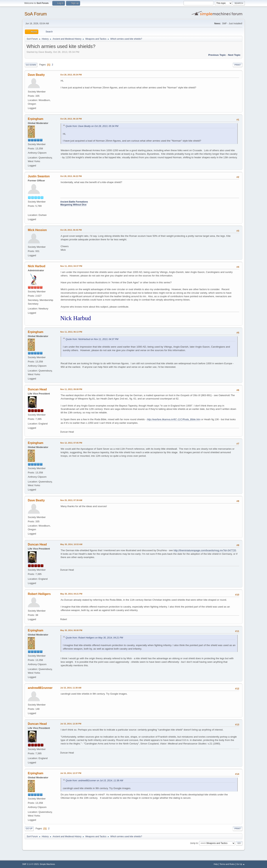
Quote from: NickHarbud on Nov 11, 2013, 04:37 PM (92, 339)
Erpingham (36, 119)
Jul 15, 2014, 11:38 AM (71, 688)
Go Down (31, 65)
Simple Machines (47, 864)
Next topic (234, 55)
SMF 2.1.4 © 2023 (30, 864)
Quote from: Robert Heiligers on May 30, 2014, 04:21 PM (94, 638)
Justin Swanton (39, 176)
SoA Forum (36, 14)
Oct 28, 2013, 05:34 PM (71, 75)
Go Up (29, 829)
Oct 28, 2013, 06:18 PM (71, 119)
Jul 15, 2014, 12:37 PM (71, 773)
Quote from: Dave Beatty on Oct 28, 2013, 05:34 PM (92, 126)
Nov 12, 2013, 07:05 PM (71, 443)
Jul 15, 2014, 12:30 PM (71, 724)
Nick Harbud (37, 266)
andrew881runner (40, 688)
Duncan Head (37, 389)
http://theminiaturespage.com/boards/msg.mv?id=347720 (205, 550)
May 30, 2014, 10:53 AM (71, 544)
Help (216, 864)
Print (238, 65)
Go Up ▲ (241, 864)
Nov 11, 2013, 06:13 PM (71, 332)
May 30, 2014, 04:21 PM (71, 594)
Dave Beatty (36, 75)
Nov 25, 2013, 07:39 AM (71, 500)
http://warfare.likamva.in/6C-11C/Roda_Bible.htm (174, 419)
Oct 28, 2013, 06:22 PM (71, 176)
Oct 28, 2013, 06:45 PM (71, 230)
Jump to (194, 843)
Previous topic (217, 55)
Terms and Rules (227, 864)
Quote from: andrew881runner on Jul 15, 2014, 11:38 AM (94, 781)
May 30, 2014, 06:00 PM (71, 630)
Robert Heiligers (39, 594)
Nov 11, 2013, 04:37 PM (71, 266)
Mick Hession (37, 230)
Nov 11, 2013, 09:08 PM (71, 389)
